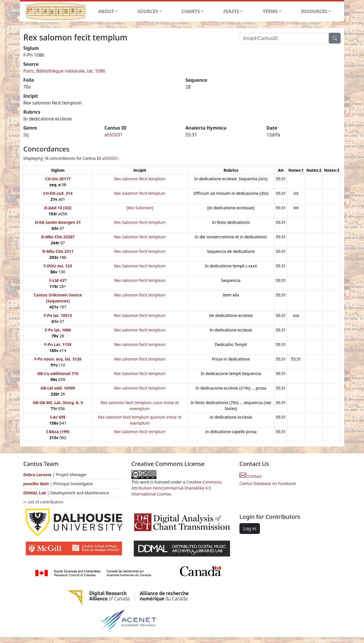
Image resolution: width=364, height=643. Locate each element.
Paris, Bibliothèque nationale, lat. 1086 (64, 71)
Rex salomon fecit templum (140, 179)
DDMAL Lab (35, 493)
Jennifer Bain (37, 484)
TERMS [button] (270, 11)
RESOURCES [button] (314, 11)
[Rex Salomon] (140, 208)
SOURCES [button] (148, 11)
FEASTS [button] (231, 11)
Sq (26, 135)
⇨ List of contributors (43, 502)
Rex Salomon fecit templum (140, 222)
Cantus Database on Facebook (268, 483)
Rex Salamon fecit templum (140, 193)
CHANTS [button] (191, 11)
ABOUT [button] (106, 11)
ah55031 (114, 135)
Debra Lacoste (37, 475)
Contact (251, 476)
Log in (250, 529)
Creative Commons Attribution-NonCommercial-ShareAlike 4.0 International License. (177, 488)
